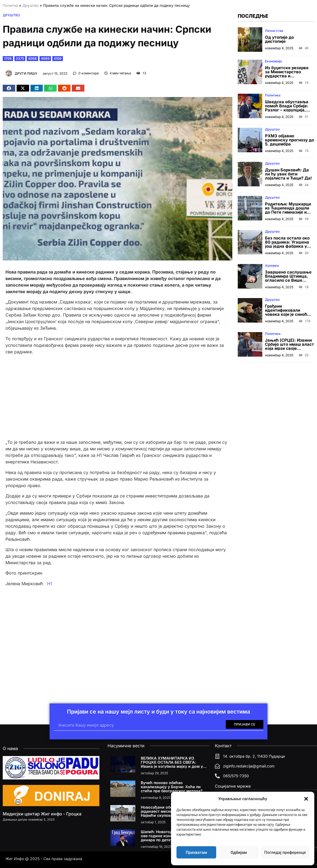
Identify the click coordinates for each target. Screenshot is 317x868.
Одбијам (239, 852)
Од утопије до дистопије (279, 39)
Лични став (274, 31)
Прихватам (196, 852)
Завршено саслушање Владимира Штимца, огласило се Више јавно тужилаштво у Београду (288, 280)
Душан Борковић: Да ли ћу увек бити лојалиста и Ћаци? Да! (288, 174)
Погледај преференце (285, 852)
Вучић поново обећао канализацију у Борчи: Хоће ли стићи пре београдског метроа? (172, 787)
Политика (273, 95)
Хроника (272, 265)
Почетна (10, 5)
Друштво (31, 5)
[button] (306, 799)
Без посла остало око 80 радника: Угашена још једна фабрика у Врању (287, 244)
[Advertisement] (118, 397)
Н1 (49, 584)
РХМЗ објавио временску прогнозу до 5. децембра (289, 140)
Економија (273, 61)
